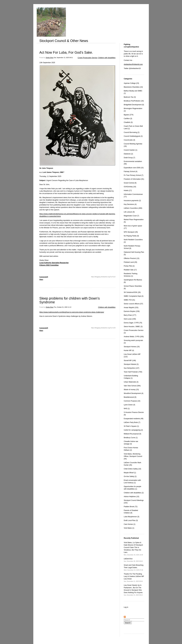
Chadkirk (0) (128, 122)
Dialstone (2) (128, 154)
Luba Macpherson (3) (132, 517)
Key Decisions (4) (130, 204)
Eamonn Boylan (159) (132, 311)
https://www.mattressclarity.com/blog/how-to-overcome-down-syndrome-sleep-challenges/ (72, 312)
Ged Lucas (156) (130, 319)
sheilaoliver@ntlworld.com (133, 64)
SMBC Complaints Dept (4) (134, 296)
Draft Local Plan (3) (131, 520)
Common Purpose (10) (132, 401)
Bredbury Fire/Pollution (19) (134, 101)
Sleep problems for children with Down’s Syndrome (70, 300)
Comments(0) (44, 277)
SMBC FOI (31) (129, 300)
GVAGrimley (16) (130, 187)
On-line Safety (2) (130, 476)
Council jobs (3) (129, 140)
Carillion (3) (128, 119)
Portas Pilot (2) (129, 266)
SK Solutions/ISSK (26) (132, 292)
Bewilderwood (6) (130, 397)
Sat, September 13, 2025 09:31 (63, 58)
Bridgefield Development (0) (134, 105)
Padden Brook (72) (131, 507)
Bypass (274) (129, 115)
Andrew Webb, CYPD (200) (134, 337)
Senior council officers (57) (133, 304)
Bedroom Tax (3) (130, 97)
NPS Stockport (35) (131, 232)
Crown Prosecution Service (87, 58)
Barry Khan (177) (130, 315)
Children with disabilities (107, 58)
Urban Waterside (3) (131, 382)
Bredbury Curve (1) (131, 438)
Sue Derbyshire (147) (132, 368)
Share (41, 280)
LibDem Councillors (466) (133, 208)
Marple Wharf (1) (130, 473)
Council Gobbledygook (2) (133, 136)
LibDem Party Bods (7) (132, 422)
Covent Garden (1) (131, 150)
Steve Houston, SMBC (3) (133, 327)
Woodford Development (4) (134, 393)
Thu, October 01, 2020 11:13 (63, 307)
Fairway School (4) (131, 171)
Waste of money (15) (131, 390)
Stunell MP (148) (130, 360)
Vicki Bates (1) (129, 528)
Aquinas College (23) (131, 83)
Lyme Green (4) (130, 405)
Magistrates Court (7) (132, 216)
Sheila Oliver (50, 58)
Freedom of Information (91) (134, 179)
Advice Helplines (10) (132, 497)
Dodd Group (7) (129, 158)
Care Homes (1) (130, 524)
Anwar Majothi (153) (131, 308)
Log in (126, 607)
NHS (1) (127, 409)
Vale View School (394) (132, 386)
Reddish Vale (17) (130, 270)
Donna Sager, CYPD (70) (133, 323)
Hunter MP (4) (129, 350)
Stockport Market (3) (131, 364)
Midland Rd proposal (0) (133, 434)
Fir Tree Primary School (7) (134, 175)
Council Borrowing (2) (132, 132)
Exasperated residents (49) (134, 419)
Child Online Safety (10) (132, 469)
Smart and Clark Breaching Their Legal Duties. (134, 567)
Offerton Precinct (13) (132, 258)
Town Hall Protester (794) (133, 372)
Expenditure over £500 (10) (134, 168)
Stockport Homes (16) (132, 347)
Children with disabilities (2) (134, 493)
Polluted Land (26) (130, 262)
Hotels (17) (128, 190)
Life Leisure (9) (129, 212)
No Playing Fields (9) (131, 236)
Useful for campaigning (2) (133, 430)
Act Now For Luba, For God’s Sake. (66, 52)
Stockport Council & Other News (64, 41)
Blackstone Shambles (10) (133, 87)
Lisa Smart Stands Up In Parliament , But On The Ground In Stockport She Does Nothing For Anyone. (133, 590)
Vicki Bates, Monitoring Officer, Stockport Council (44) (133, 456)
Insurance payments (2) (132, 201)
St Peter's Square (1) (131, 426)
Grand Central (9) (130, 183)
